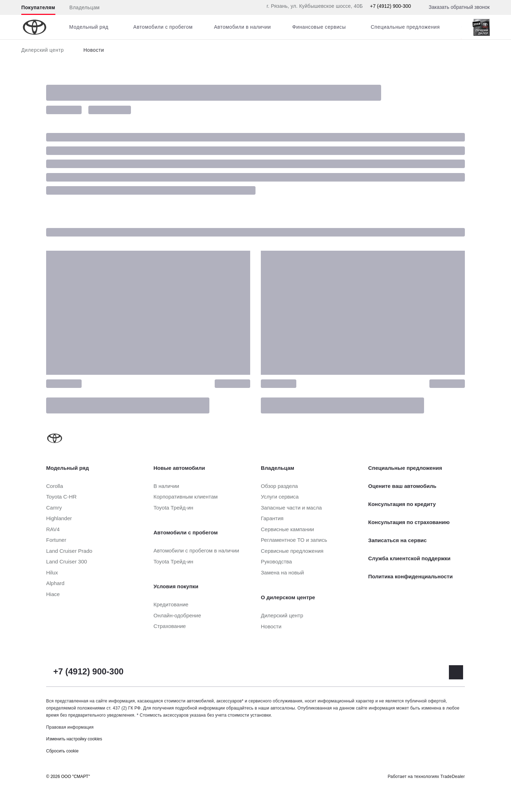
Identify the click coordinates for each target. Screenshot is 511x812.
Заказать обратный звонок (459, 7)
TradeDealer (453, 777)
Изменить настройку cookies (74, 739)
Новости (94, 50)
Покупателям (38, 7)
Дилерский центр (43, 50)
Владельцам (85, 7)
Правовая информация (70, 727)
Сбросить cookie (62, 751)
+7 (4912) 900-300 (390, 6)
